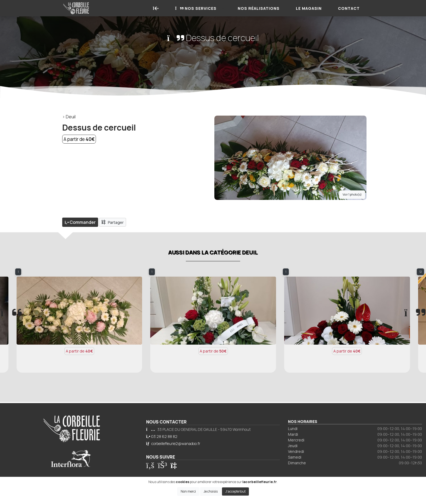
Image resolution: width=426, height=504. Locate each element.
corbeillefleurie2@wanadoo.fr (176, 443)
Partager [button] (112, 222)
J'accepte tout (235, 491)
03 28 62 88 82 (164, 436)
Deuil (71, 117)
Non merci (188, 491)
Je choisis (211, 491)
